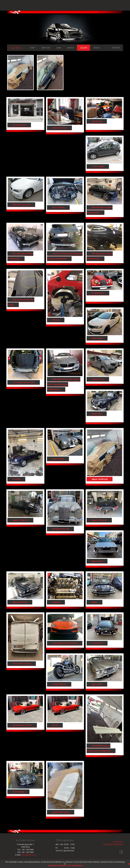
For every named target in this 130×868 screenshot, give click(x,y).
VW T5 (55, 725)
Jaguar (95, 602)
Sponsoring (97, 121)
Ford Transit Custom (22, 664)
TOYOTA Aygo (98, 166)
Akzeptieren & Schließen (57, 866)
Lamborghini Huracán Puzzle (65, 643)
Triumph (16, 479)
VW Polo (56, 320)
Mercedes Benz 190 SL (22, 725)
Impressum (118, 842)
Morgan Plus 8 (98, 293)
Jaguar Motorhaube (61, 812)
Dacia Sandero (58, 207)
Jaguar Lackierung (100, 479)
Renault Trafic (98, 379)
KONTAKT (116, 48)
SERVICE (70, 48)
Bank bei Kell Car (59, 128)
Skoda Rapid (97, 338)
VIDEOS (96, 48)
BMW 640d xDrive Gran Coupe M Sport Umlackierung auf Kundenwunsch (64, 384)
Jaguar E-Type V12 (20, 520)
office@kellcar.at (29, 855)
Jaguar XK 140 (58, 459)
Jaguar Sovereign (20, 602)
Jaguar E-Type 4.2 (99, 520)
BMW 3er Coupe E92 (21, 205)
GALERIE (84, 48)
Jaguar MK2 (97, 414)
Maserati (56, 602)
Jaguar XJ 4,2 (97, 561)
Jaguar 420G (97, 684)
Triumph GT (97, 643)
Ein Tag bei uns (19, 125)
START (32, 48)
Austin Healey (18, 792)
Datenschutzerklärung (113, 844)
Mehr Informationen (75, 866)
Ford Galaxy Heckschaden (24, 382)
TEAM (59, 48)
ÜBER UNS (46, 48)
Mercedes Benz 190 (60, 529)
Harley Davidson (59, 684)
